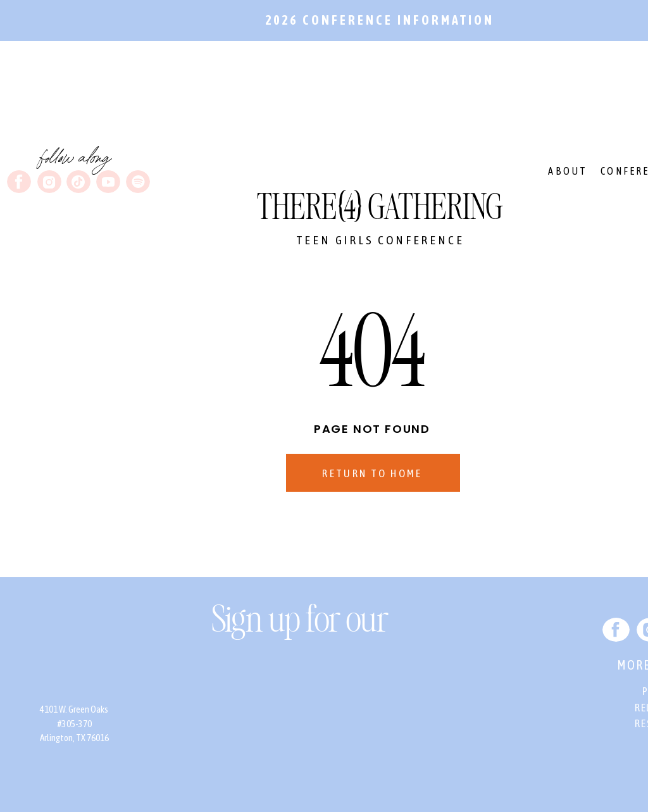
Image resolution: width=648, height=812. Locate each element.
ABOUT (568, 171)
